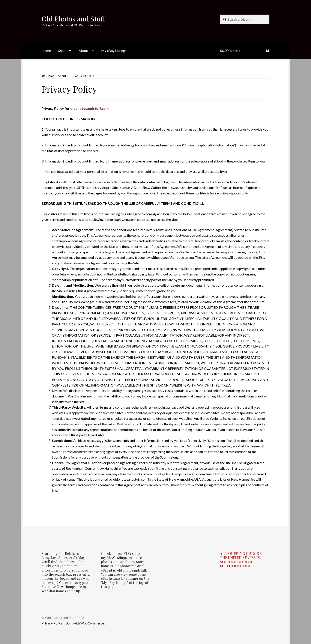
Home (46, 50)
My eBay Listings (114, 50)
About (83, 50)
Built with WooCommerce (85, 623)
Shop (62, 50)
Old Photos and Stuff (73, 19)
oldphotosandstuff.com (89, 108)
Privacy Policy (52, 623)
